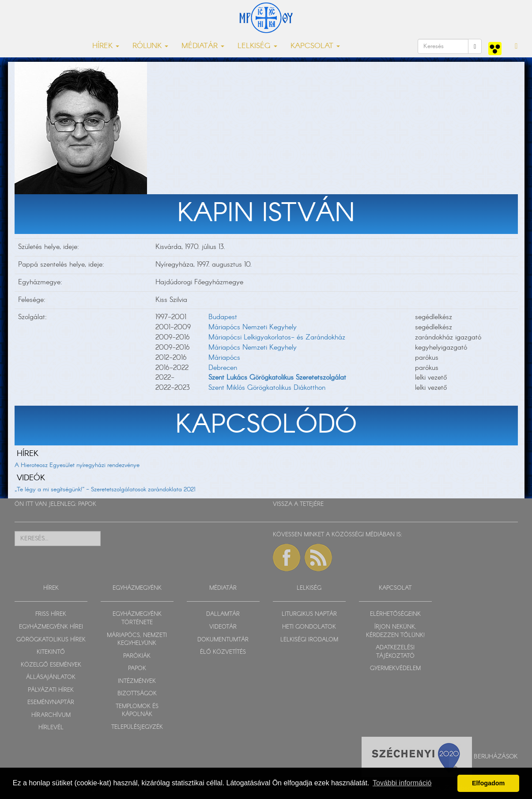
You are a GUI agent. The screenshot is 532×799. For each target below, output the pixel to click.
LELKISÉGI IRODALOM (309, 640)
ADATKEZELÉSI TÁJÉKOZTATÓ (395, 652)
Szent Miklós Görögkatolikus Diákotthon (267, 388)
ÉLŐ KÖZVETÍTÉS (223, 652)
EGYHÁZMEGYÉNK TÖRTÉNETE (137, 618)
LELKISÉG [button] (257, 46)
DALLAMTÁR (223, 614)
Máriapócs (224, 358)
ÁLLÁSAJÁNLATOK (51, 677)
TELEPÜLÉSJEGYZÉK (137, 727)
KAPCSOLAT (395, 588)
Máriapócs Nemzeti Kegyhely (253, 327)
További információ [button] (402, 783)
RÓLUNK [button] (150, 46)
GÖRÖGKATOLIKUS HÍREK (51, 640)
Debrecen (223, 368)
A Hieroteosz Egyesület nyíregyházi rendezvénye (77, 465)
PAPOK (87, 504)
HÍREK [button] (106, 46)
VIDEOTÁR (223, 627)
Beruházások (496, 757)
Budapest (223, 317)
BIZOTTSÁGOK (137, 694)
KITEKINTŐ (51, 652)
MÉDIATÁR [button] (203, 46)
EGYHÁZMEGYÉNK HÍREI (51, 627)
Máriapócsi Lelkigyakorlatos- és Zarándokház (277, 337)
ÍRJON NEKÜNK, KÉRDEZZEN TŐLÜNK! (395, 631)
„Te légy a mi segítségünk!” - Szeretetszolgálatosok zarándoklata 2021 (105, 490)
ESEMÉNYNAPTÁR (51, 703)
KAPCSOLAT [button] (315, 46)
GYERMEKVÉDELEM (395, 669)
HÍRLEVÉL (51, 728)
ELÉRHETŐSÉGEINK (395, 614)
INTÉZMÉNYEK (137, 681)
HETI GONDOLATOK (309, 627)
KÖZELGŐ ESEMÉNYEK (51, 665)
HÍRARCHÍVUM (51, 715)
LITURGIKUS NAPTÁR (309, 614)
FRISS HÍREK (51, 614)
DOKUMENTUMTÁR (223, 640)
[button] (516, 46)
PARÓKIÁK (137, 656)
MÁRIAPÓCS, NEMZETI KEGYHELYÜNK (137, 640)
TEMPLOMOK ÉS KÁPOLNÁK (137, 711)
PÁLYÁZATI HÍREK (51, 690)
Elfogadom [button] (488, 783)
